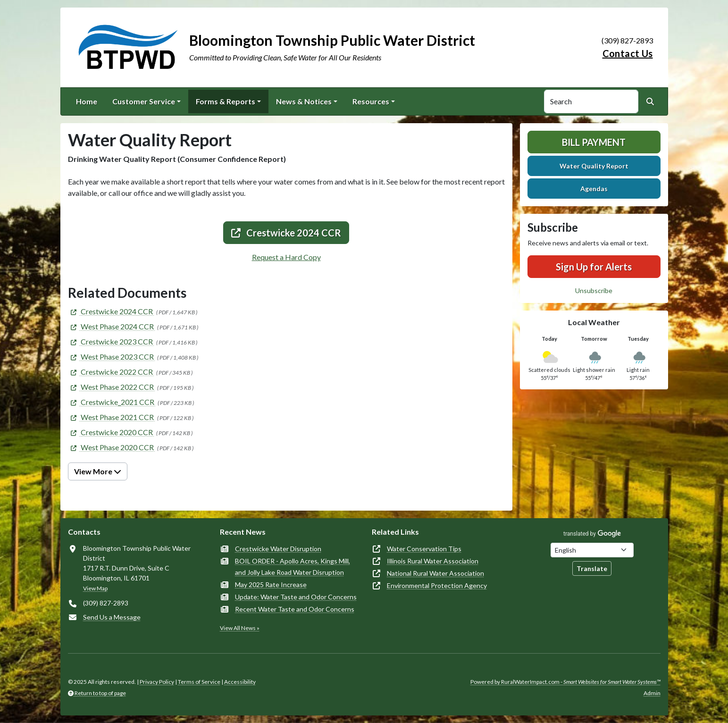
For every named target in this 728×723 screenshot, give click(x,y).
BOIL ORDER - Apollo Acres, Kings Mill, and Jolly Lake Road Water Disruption (293, 567)
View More (98, 471)
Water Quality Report (594, 166)
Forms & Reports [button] (226, 101)
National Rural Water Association (435, 573)
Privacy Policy (157, 682)
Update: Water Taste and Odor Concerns (296, 597)
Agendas (594, 189)
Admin (652, 693)
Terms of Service (199, 682)
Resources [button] (371, 101)
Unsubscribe (594, 290)
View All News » (240, 628)
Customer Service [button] (144, 101)
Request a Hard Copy (286, 257)
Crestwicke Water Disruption (278, 549)
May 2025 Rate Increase (271, 584)
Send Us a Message (112, 617)
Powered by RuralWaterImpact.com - (565, 682)
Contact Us (628, 53)
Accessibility (240, 682)
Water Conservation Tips (424, 549)
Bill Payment (594, 142)
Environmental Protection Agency (437, 585)
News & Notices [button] (304, 101)
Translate (592, 568)
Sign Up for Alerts (594, 267)
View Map (95, 588)
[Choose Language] (592, 550)
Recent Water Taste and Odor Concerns (295, 609)
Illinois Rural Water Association (433, 561)
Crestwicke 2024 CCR (286, 233)
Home (87, 101)
